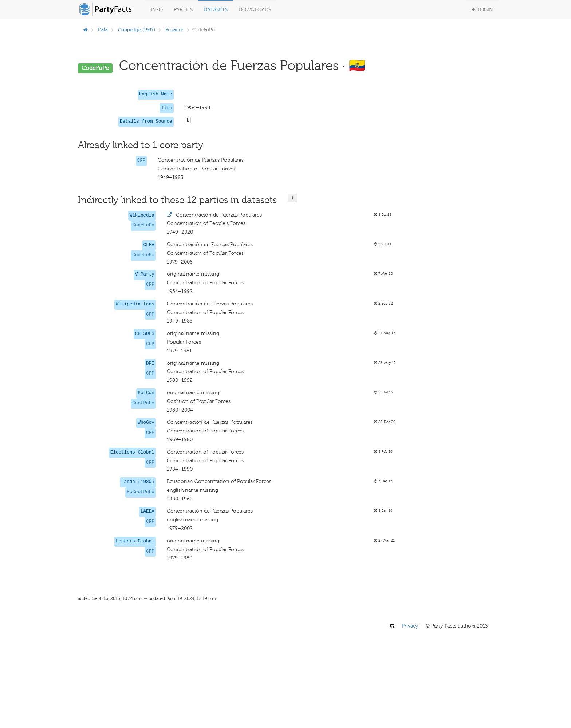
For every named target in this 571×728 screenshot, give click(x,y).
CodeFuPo (143, 225)
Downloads (255, 10)
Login (482, 10)
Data (103, 30)
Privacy (410, 626)
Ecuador (174, 30)
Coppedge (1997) (137, 30)
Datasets (216, 10)
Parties (183, 10)
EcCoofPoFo (141, 492)
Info (157, 10)
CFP (141, 161)
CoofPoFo (143, 403)
